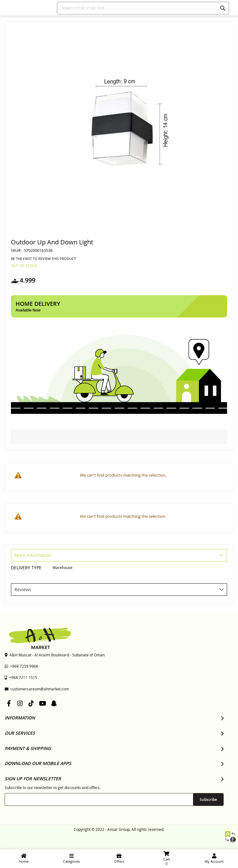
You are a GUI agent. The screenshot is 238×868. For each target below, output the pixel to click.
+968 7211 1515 (21, 677)
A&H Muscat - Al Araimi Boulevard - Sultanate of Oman (55, 655)
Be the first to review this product (43, 259)
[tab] (119, 556)
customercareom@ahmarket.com (37, 689)
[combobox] (143, 8)
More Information (33, 555)
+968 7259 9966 (21, 666)
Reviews (23, 589)
